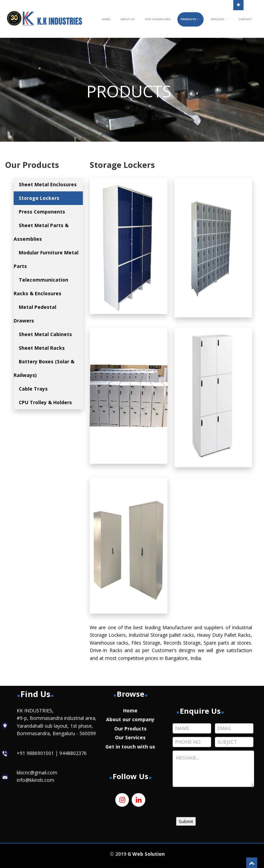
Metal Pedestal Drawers (35, 314)
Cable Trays (33, 389)
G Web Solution (146, 854)
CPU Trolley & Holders (45, 402)
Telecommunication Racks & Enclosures (41, 287)
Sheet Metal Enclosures (48, 184)
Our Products (130, 729)
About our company (130, 719)
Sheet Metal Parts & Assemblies (41, 232)
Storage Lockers (39, 198)
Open (238, 4)
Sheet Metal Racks (42, 348)
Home (130, 711)
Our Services (130, 737)
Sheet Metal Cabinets (45, 334)
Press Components (42, 212)
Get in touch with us (130, 747)
